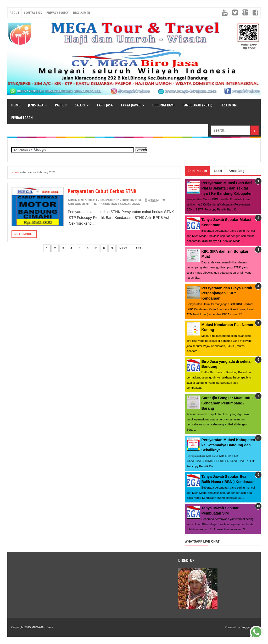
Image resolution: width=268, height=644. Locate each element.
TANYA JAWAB (130, 105)
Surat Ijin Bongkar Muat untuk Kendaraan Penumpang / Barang (228, 403)
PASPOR (61, 105)
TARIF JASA (105, 105)
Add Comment (79, 204)
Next (123, 248)
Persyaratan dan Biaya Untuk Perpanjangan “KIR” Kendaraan (227, 293)
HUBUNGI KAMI (163, 105)
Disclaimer (82, 13)
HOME (16, 105)
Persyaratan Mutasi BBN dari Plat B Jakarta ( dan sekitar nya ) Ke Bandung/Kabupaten (227, 188)
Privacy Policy (57, 13)
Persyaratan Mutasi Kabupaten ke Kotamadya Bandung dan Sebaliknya (228, 445)
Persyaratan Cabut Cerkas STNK (104, 191)
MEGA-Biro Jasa (42, 627)
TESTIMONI (229, 105)
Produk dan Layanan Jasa (119, 204)
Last (138, 248)
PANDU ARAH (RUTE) (197, 105)
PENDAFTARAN (22, 118)
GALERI (80, 105)
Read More (24, 234)
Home (15, 172)
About (15, 13)
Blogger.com (249, 627)
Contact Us (33, 13)
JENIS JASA (36, 105)
